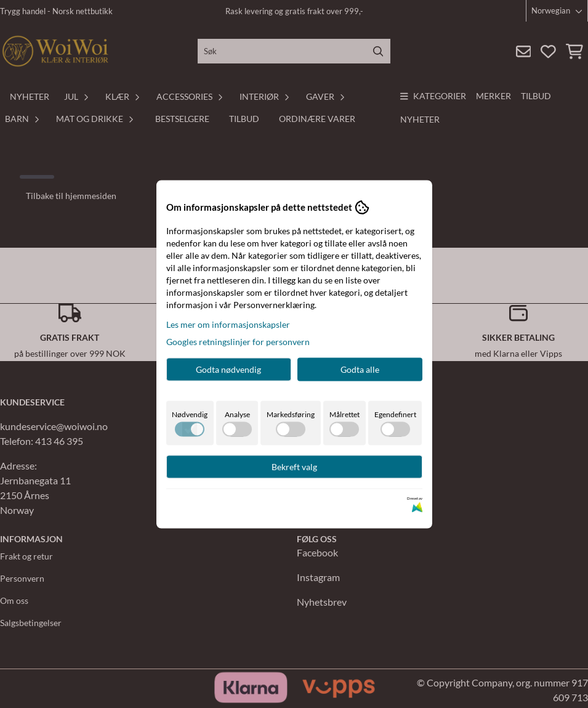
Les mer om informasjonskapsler (228, 324)
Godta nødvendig (228, 369)
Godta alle (360, 369)
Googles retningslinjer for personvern (238, 341)
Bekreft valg (294, 466)
